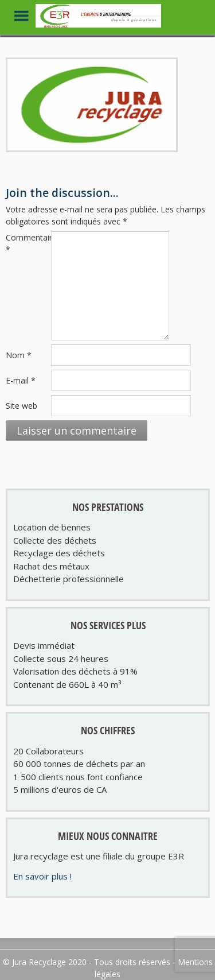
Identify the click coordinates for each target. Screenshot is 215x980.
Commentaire (27, 243)
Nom (19, 355)
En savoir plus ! (42, 876)
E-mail (21, 380)
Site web (21, 406)
